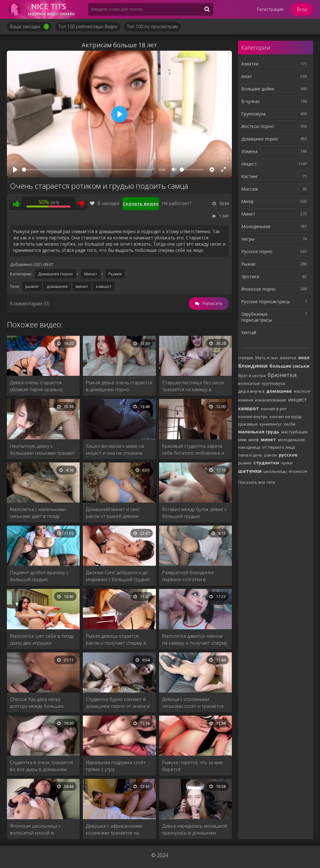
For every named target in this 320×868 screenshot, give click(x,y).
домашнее (57, 286)
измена (246, 400)
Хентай (249, 332)
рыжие (32, 286)
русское (288, 455)
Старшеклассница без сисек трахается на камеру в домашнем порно (193, 386)
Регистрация (270, 9)
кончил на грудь (286, 416)
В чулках (250, 101)
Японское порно (258, 289)
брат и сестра (252, 375)
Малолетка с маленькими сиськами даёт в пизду (38, 513)
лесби (290, 424)
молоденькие (291, 440)
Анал (246, 76)
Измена (249, 151)
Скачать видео (141, 204)
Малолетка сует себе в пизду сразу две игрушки (42, 639)
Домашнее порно (55, 274)
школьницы (275, 471)
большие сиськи (289, 366)
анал (304, 357)
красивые (248, 424)
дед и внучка (251, 391)
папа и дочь (250, 455)
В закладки (105, 203)
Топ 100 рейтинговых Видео (88, 26)
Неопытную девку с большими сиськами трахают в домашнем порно (42, 449)
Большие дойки (258, 89)
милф (254, 440)
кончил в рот (274, 409)
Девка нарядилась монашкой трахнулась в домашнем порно (195, 829)
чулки (287, 463)
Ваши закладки (30, 27)
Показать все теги (257, 482)
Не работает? (177, 203)
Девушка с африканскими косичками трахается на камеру (114, 829)
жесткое (302, 391)
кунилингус (271, 424)
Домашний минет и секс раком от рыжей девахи (113, 513)
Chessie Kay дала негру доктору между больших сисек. (37, 703)
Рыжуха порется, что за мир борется (193, 766)
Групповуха (253, 114)
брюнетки (282, 375)
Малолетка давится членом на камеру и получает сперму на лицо (195, 639)
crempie (246, 358)
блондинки (253, 366)
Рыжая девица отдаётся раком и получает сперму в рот (116, 639)
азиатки (288, 358)
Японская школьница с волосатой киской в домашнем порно (35, 829)
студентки (266, 463)
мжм (242, 440)
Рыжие (115, 274)
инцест (297, 399)
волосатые (249, 383)
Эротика (250, 276)
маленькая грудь (259, 432)
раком (271, 455)
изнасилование (271, 400)
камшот (104, 286)
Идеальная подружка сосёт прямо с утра (116, 766)
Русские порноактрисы (265, 301)
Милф (247, 201)
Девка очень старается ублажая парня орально (37, 386)
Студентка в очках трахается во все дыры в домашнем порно (41, 766)
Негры (248, 239)
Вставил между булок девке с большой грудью (194, 513)
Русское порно (257, 251)
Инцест (249, 164)
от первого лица (279, 447)
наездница (249, 447)
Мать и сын (267, 358)
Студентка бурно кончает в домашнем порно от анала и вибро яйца (118, 703)
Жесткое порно (257, 126)
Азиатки (250, 64)
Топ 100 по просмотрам (152, 26)
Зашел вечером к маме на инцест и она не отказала (115, 449)
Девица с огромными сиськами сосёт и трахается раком (193, 703)
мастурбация (294, 432)
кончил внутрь (253, 416)
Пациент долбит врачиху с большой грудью (39, 576)
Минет (91, 274)
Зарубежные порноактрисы (257, 317)
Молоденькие (256, 226)
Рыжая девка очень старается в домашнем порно (119, 386)
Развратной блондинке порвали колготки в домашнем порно (188, 576)
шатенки (250, 471)
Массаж (250, 189)
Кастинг (250, 176)
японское (298, 471)
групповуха (273, 383)
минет (82, 286)
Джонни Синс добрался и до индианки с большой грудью (118, 576)
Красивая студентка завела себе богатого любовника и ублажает (193, 449)
